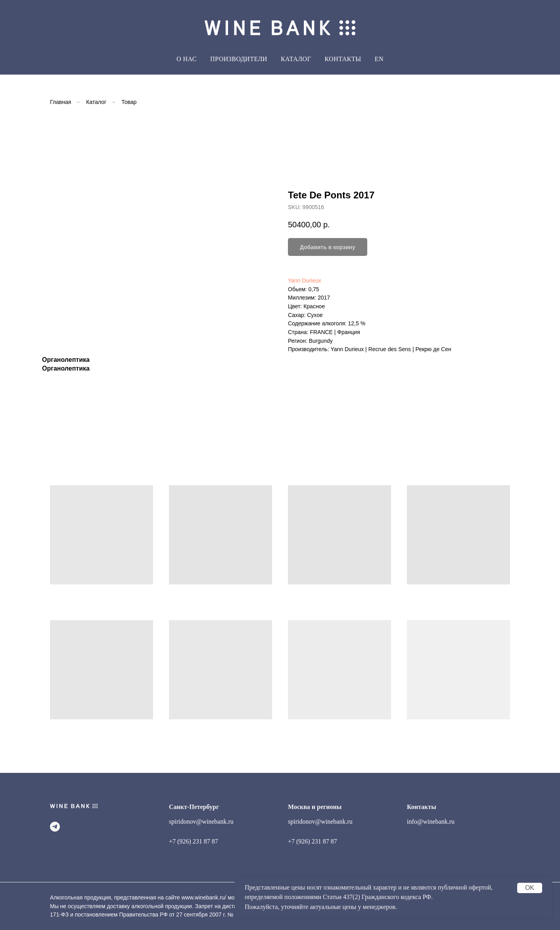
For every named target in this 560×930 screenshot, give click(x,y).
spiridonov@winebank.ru (201, 821)
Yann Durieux (305, 281)
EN (379, 59)
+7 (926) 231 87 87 (194, 841)
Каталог (96, 102)
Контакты (343, 59)
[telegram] (55, 827)
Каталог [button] (296, 59)
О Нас (187, 59)
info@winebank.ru (431, 821)
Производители (239, 59)
